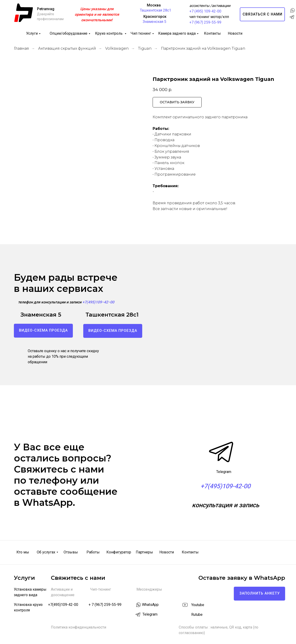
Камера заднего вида (177, 33)
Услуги (32, 33)
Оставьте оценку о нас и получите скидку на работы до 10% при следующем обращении (63, 356)
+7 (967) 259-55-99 (205, 22)
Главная (21, 48)
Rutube (197, 615)
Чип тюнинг (141, 33)
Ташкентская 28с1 (156, 10)
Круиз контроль (109, 33)
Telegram (224, 472)
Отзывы (71, 552)
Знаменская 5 (154, 22)
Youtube (198, 605)
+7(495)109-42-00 (63, 605)
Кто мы (23, 552)
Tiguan (145, 48)
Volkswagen (117, 48)
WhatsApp (150, 605)
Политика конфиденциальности (79, 627)
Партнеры (144, 552)
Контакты (212, 33)
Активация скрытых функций (67, 48)
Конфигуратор (119, 552)
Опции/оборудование (69, 33)
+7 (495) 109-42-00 (205, 11)
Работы (93, 552)
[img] (185, 614)
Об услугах (46, 552)
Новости (235, 33)
